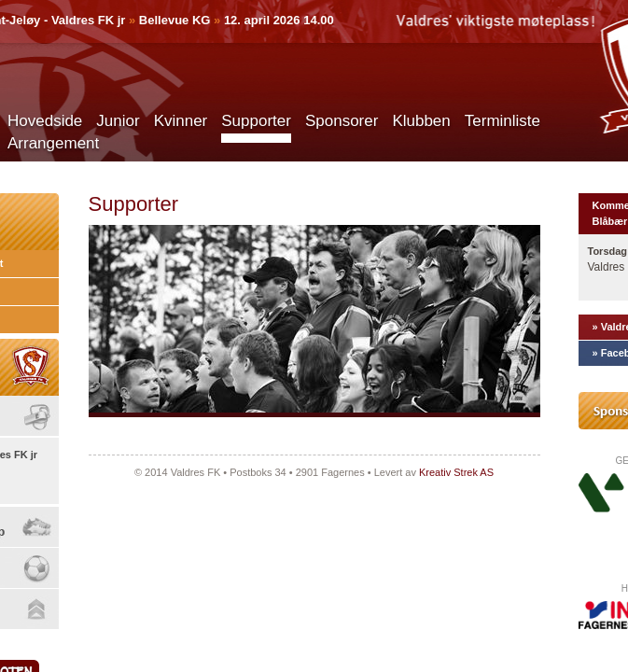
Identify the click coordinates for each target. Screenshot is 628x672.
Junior (118, 121)
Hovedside (45, 121)
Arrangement (53, 143)
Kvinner (181, 121)
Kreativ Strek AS (456, 472)
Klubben (421, 121)
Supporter (256, 121)
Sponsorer (342, 121)
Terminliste (502, 121)
